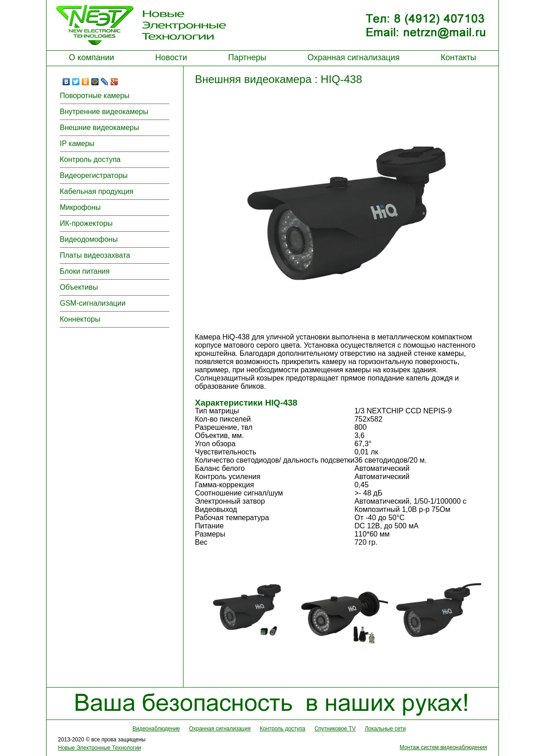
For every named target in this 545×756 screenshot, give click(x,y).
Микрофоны (80, 207)
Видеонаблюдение (156, 729)
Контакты (458, 57)
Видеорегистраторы (94, 175)
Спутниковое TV (335, 729)
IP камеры (77, 143)
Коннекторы (80, 319)
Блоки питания (85, 271)
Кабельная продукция (97, 191)
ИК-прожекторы (86, 223)
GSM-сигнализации (93, 303)
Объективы (79, 287)
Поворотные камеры (95, 96)
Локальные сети (385, 729)
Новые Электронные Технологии (100, 748)
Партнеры (247, 57)
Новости (171, 57)
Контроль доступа (90, 159)
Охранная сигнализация (353, 57)
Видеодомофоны (89, 239)
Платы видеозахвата (95, 255)
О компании (92, 57)
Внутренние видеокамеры (104, 112)
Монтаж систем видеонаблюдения (443, 747)
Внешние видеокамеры (99, 128)
